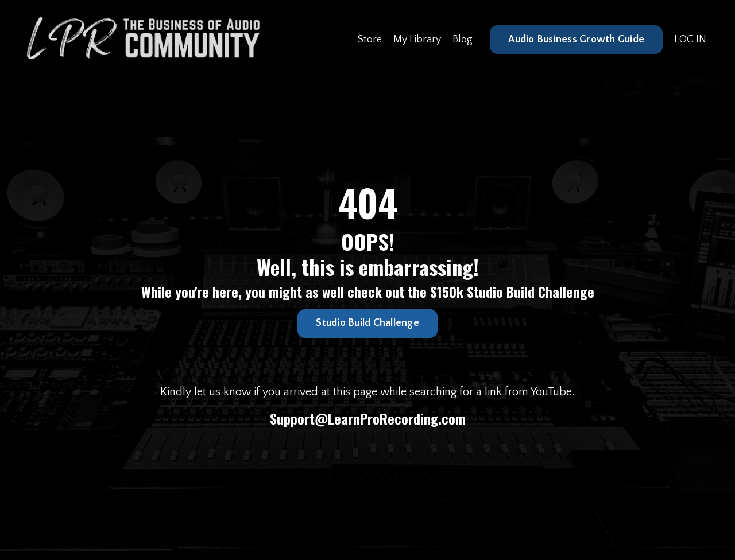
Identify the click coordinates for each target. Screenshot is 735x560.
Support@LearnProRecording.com (368, 418)
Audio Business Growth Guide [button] (576, 40)
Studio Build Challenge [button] (367, 323)
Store (370, 40)
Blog (463, 40)
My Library (417, 40)
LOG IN (690, 40)
